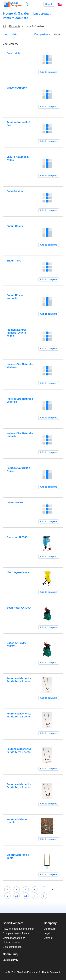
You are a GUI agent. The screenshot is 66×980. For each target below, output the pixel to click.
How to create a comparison (19, 929)
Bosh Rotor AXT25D (19, 608)
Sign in (49, 4)
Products (15, 26)
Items (57, 34)
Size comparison (12, 947)
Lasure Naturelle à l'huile (18, 158)
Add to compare (48, 72)
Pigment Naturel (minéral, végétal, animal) (17, 333)
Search (26, 4)
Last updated (11, 34)
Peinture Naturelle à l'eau (18, 124)
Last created (11, 44)
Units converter (11, 942)
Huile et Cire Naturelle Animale (20, 435)
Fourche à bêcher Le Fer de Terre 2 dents (19, 680)
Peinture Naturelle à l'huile (18, 469)
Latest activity (10, 960)
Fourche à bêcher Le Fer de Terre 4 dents (19, 786)
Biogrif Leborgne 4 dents (18, 856)
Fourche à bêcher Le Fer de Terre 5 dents (19, 750)
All (4, 26)
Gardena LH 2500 (17, 537)
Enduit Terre (14, 261)
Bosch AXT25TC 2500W (16, 644)
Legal (47, 933)
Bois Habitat (14, 53)
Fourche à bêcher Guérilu (17, 821)
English (60, 4)
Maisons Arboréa (17, 88)
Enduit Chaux (15, 226)
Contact (48, 938)
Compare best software (16, 933)
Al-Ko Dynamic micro (19, 572)
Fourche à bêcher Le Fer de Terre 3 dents (19, 715)
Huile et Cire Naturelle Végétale (20, 400)
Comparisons (42, 34)
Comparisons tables (14, 938)
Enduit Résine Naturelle (15, 297)
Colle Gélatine (15, 191)
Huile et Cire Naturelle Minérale (20, 366)
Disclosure (50, 929)
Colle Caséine (15, 502)
